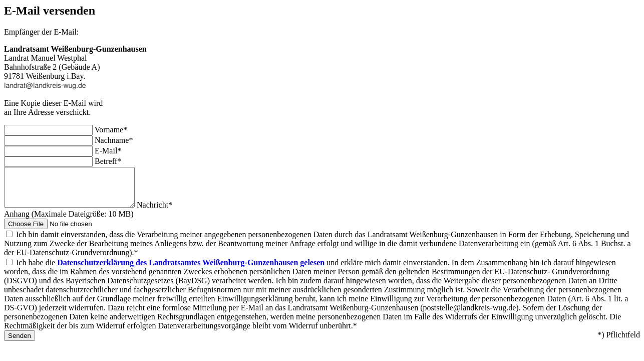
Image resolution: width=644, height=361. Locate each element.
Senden (20, 343)
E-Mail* (108, 151)
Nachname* (114, 140)
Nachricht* (170, 212)
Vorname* (111, 130)
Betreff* (108, 161)
